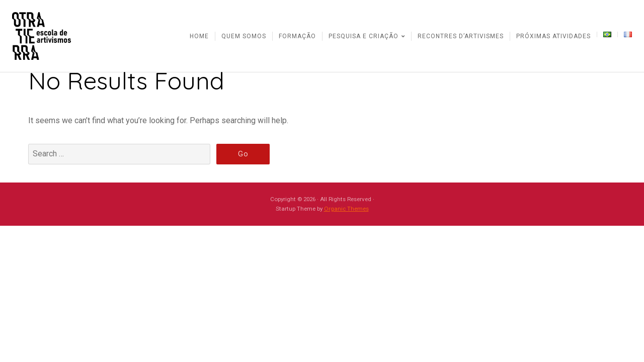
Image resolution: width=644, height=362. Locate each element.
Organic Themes (346, 209)
